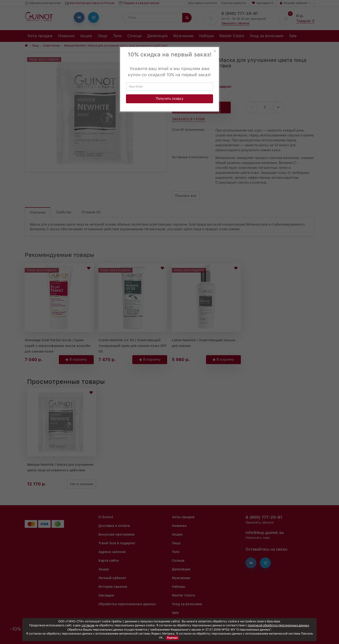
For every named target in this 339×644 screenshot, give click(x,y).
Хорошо (172, 638)
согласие (88, 625)
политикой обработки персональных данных (278, 625)
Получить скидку (170, 99)
